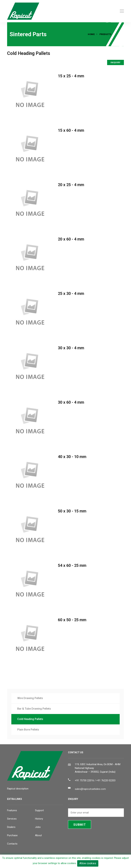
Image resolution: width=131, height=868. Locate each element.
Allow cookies (88, 863)
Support (39, 810)
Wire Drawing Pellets (30, 698)
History (39, 819)
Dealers (11, 827)
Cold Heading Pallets (30, 719)
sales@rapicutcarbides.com (90, 789)
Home (91, 34)
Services (12, 819)
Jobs (38, 827)
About (38, 835)
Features (12, 810)
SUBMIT (80, 825)
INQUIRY (116, 62)
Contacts (12, 844)
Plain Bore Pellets (28, 730)
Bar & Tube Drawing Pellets (34, 709)
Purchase (12, 835)
